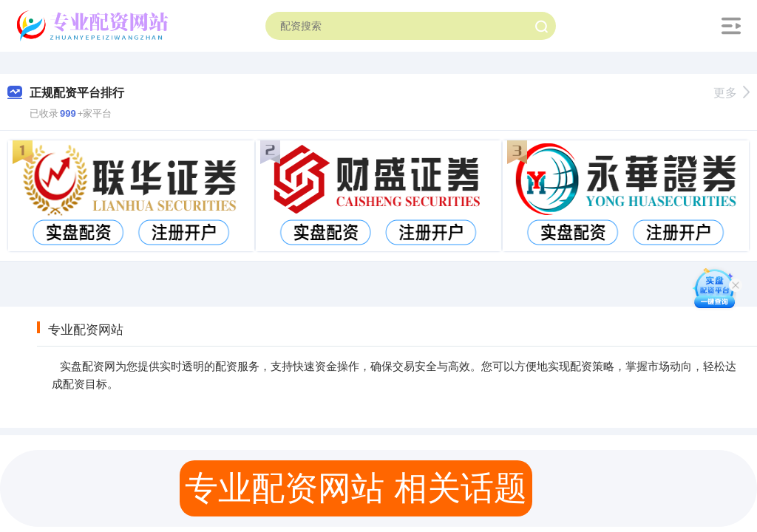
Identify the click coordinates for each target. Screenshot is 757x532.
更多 (731, 93)
